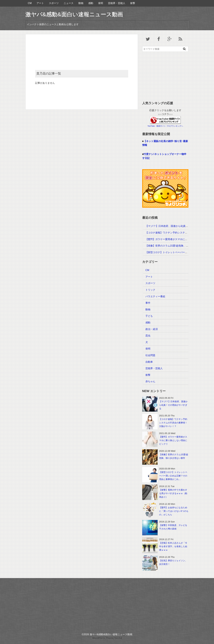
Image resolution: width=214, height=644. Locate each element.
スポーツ (54, 3)
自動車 (149, 362)
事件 (148, 303)
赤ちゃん (150, 381)
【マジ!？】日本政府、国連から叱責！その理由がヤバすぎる (179, 226)
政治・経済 (152, 329)
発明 (101, 3)
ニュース (69, 3)
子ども (149, 316)
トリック (150, 290)
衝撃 (133, 3)
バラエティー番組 (155, 296)
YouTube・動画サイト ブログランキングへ (165, 126)
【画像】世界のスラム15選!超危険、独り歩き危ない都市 (177, 246)
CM (30, 3)
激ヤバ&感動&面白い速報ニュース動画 (74, 14)
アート (40, 3)
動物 (81, 3)
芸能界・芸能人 (117, 3)
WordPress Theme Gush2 (107, 638)
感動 (91, 3)
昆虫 (148, 336)
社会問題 (150, 355)
